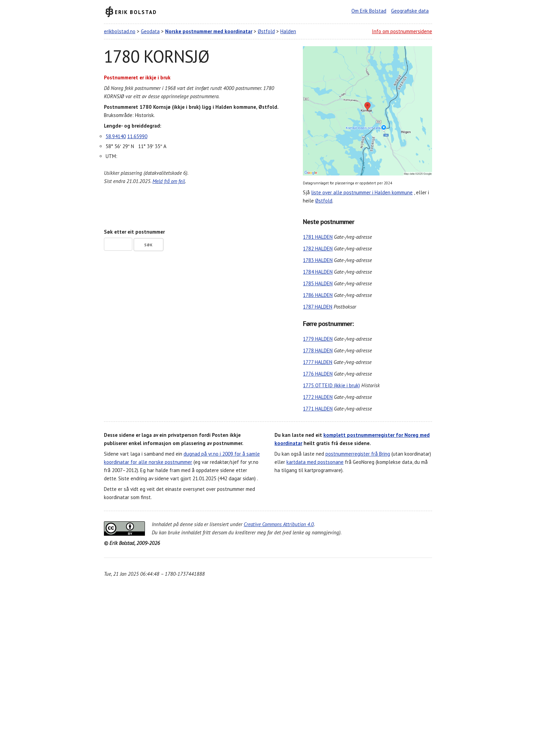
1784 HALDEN (318, 272)
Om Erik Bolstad (369, 11)
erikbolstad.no (120, 31)
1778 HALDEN (318, 350)
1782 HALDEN (318, 249)
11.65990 (137, 136)
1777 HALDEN (318, 362)
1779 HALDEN (318, 339)
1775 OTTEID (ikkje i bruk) (331, 385)
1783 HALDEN (318, 260)
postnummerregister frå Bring (358, 454)
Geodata (150, 31)
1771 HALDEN (318, 409)
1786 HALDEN (318, 295)
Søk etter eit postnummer (134, 232)
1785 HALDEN (318, 283)
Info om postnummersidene (402, 31)
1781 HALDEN (318, 237)
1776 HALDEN (318, 374)
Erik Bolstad (136, 12)
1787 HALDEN (318, 307)
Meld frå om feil (169, 181)
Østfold (266, 31)
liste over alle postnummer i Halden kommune (362, 192)
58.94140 (116, 136)
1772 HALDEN (318, 397)
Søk (149, 245)
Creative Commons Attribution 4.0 (279, 524)
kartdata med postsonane (315, 462)
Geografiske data (410, 11)
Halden (288, 31)
